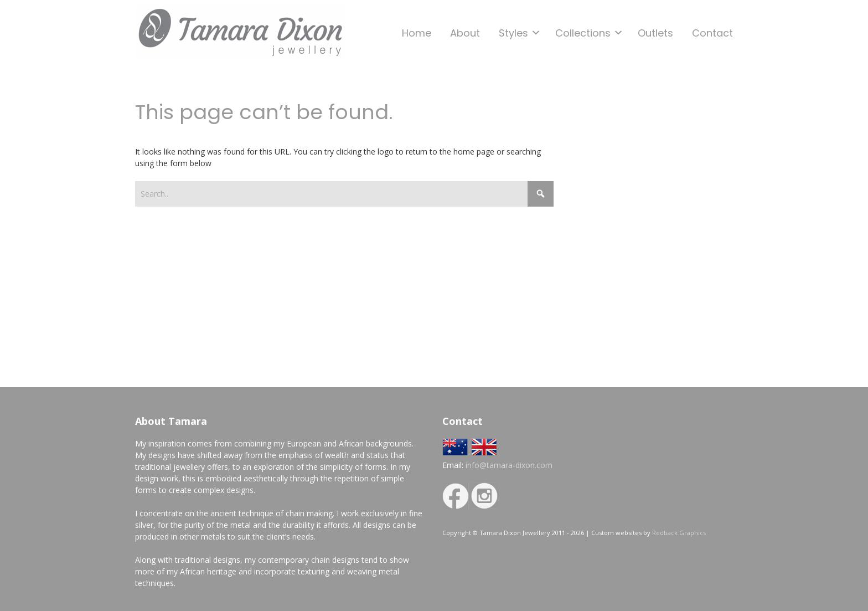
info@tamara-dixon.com (509, 465)
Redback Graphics (679, 533)
